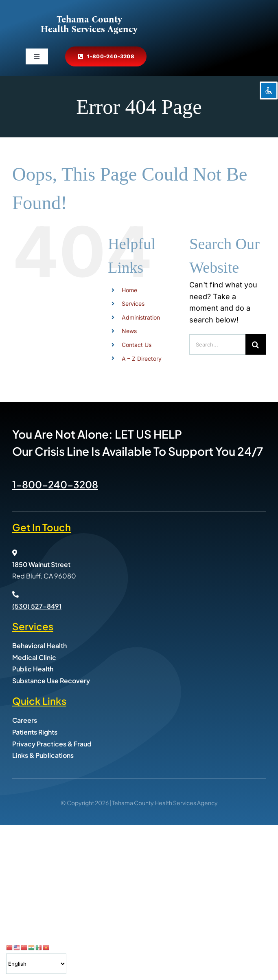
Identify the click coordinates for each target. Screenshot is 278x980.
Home (129, 290)
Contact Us (137, 345)
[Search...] (217, 344)
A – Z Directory (142, 359)
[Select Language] (36, 964)
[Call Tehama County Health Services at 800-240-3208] (106, 56)
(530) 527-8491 (37, 606)
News (129, 331)
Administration (141, 317)
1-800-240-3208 (55, 484)
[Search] (256, 344)
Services (133, 303)
